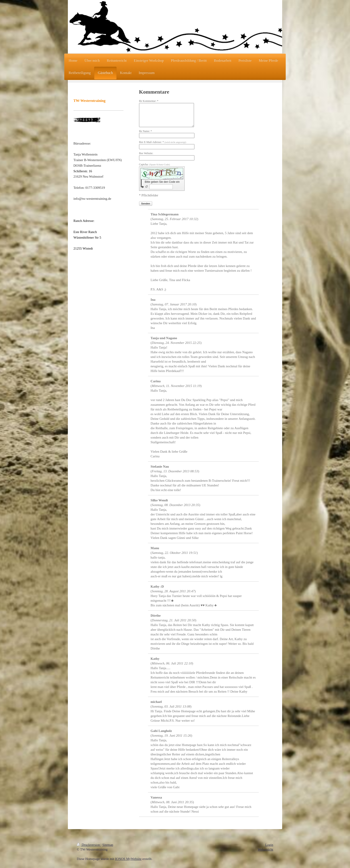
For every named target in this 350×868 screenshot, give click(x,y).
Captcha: (155, 164)
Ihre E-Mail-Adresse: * (163, 142)
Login (269, 845)
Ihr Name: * (146, 131)
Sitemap (108, 845)
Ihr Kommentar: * (149, 101)
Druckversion (89, 845)
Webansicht (265, 849)
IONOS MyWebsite (128, 859)
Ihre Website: (146, 153)
